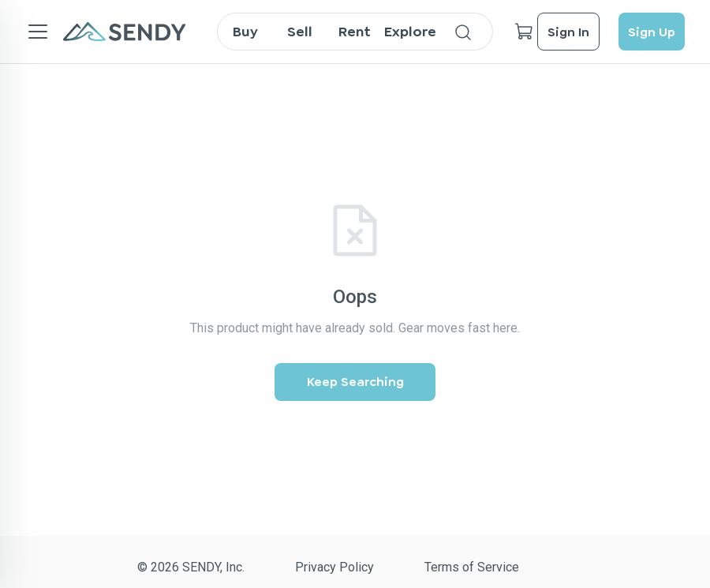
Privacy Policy (334, 567)
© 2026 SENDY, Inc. (191, 567)
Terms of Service (472, 567)
